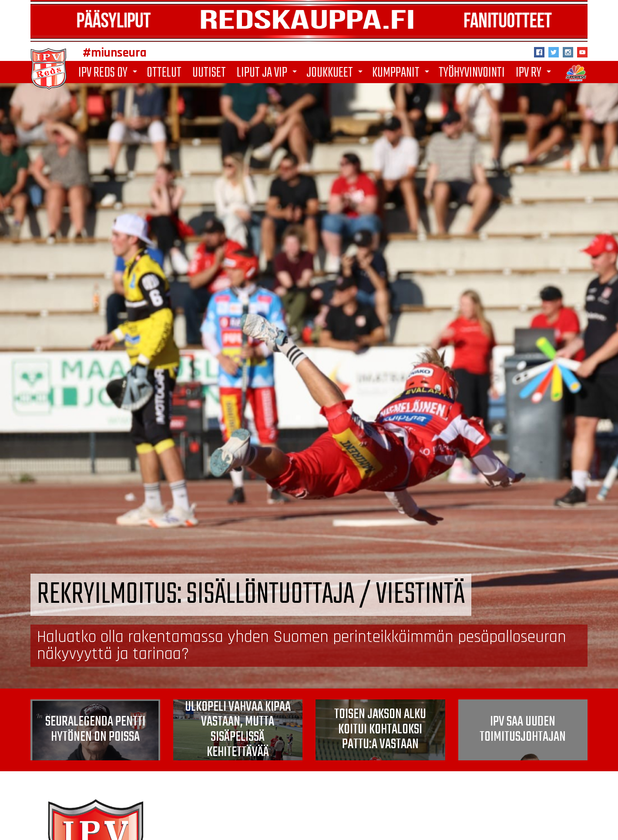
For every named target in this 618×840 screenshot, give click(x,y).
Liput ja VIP (268, 73)
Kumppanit (402, 73)
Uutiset (209, 72)
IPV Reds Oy (109, 73)
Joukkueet (336, 73)
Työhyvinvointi (472, 72)
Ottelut (164, 72)
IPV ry (535, 73)
